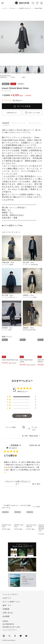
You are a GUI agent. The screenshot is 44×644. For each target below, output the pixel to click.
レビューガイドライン (10, 630)
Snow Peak (22, 3)
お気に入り (37, 3)
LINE (21, 636)
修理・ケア (7, 605)
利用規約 (5, 621)
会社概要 (6, 616)
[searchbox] (13, 427)
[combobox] (31, 436)
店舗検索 (6, 609)
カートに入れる (24, 106)
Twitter (9, 636)
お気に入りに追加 (34, 113)
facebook (15, 636)
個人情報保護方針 (8, 624)
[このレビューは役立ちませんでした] (38, 484)
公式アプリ (7, 598)
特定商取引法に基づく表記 (11, 627)
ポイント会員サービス (11, 602)
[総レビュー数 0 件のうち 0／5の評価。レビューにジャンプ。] (12, 100)
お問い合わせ (8, 613)
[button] (42, 37)
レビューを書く (22, 416)
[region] (22, 397)
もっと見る (36, 507)
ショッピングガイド (10, 594)
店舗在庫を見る (12, 113)
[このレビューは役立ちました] (33, 484)
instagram (4, 636)
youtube (26, 636)
